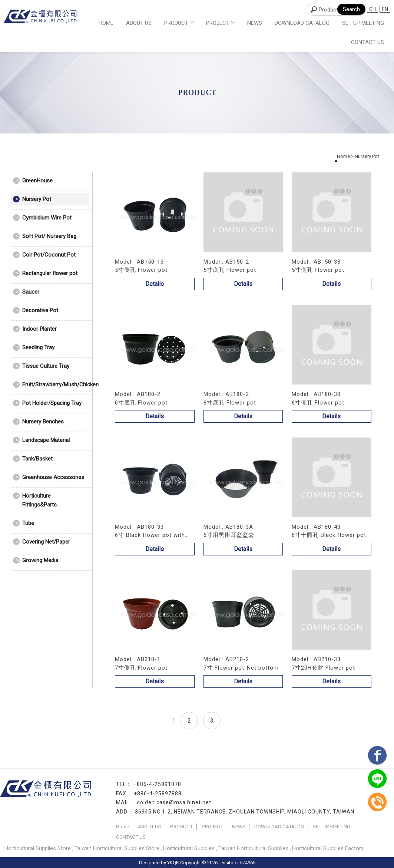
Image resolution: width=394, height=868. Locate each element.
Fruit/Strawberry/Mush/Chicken (55, 385)
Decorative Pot (40, 310)
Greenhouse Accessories (53, 477)
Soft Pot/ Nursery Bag (49, 236)
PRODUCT (179, 23)
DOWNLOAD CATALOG (302, 23)
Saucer (31, 292)
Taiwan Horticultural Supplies (253, 848)
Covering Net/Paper (46, 542)
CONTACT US (367, 42)
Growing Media (40, 560)
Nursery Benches (43, 422)
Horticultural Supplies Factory (328, 848)
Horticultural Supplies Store (38, 848)
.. (220, 863)
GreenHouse (37, 181)
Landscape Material (46, 440)
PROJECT (220, 23)
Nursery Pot (37, 199)
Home (106, 23)
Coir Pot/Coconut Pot (49, 255)
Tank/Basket (37, 459)
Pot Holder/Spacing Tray (52, 403)
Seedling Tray (38, 347)
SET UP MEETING (363, 23)
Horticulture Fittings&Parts (39, 500)
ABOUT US (139, 23)
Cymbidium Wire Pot (47, 218)
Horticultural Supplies (189, 848)
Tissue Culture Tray (46, 366)
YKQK (173, 863)
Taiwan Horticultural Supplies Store (117, 848)
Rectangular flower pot (50, 273)
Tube (28, 523)
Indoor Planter (39, 329)
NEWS (255, 23)
